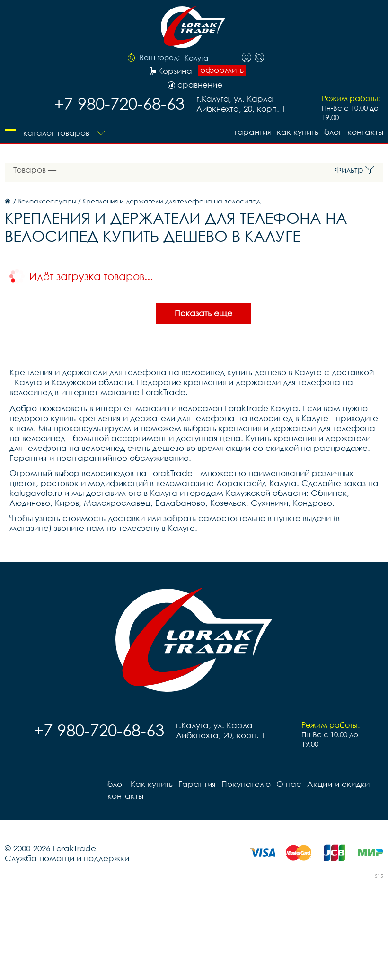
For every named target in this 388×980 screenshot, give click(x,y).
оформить (222, 70)
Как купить (298, 132)
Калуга (196, 58)
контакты (365, 132)
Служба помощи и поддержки (67, 858)
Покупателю (246, 784)
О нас (289, 784)
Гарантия (253, 132)
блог (333, 132)
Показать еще (203, 313)
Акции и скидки (338, 784)
